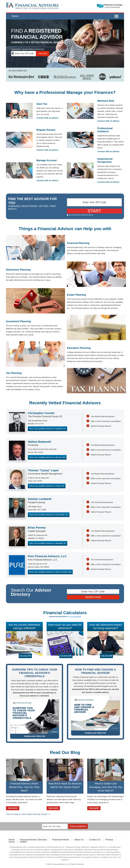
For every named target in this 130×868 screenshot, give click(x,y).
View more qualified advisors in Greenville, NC (49, 515)
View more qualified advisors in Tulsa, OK (47, 486)
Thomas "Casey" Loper (43, 470)
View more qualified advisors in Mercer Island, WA (50, 572)
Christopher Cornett (41, 413)
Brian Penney (37, 528)
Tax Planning (14, 373)
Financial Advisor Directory (33, 840)
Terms (12, 842)
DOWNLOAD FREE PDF (35, 736)
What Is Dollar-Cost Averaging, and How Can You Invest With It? (106, 787)
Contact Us (95, 840)
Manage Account (47, 160)
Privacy (109, 840)
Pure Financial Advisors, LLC (47, 556)
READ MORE (13, 808)
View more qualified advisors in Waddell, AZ (48, 543)
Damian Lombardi (40, 499)
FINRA (23, 842)
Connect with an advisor (47, 118)
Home (15, 16)
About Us (79, 840)
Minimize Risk (106, 101)
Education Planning (79, 348)
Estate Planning (76, 295)
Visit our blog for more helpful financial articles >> (28, 814)
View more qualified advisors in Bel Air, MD (47, 457)
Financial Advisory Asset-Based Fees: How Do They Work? (24, 787)
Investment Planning (18, 321)
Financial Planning (78, 243)
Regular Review (46, 130)
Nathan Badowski (39, 442)
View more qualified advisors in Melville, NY (47, 429)
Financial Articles (61, 840)
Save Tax (42, 104)
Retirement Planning (18, 270)
